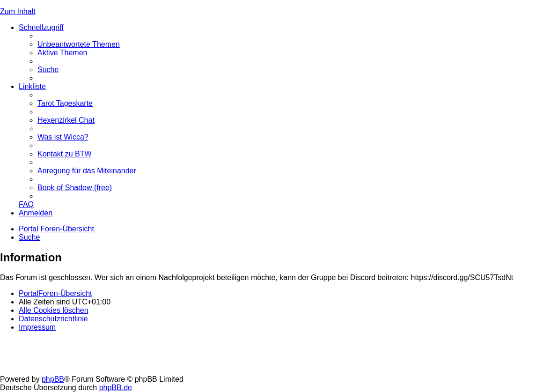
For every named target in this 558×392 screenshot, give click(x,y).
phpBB (53, 379)
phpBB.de (116, 388)
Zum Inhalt (18, 11)
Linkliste (32, 86)
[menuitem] (79, 44)
